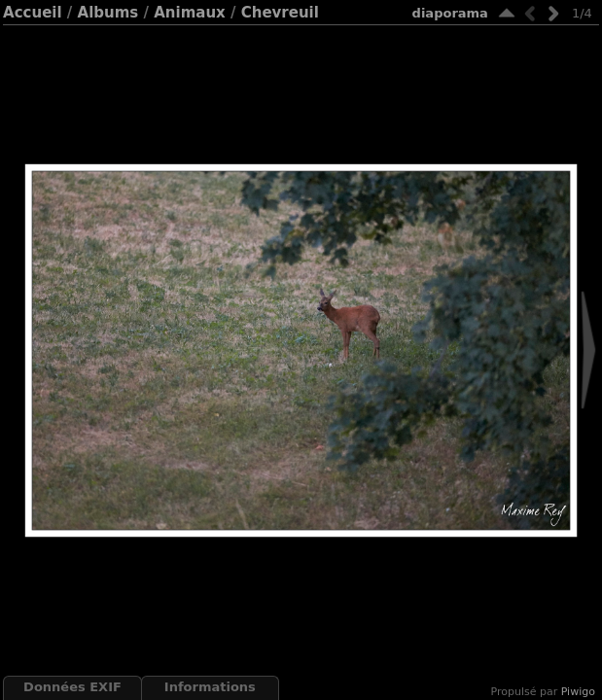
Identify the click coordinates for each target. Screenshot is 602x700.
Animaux (190, 13)
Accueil (33, 13)
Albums (108, 13)
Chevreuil (280, 13)
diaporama (450, 13)
